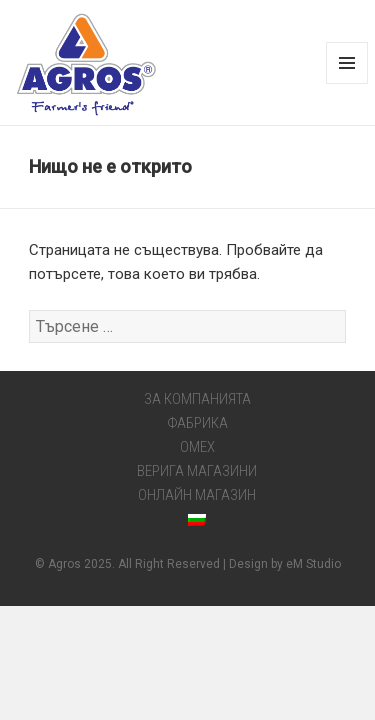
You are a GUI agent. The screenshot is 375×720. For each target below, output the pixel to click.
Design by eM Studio (285, 564)
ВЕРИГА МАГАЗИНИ (197, 471)
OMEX (197, 447)
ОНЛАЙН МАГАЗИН (197, 495)
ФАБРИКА (197, 423)
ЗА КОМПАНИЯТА (197, 399)
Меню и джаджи (347, 83)
